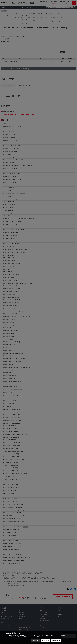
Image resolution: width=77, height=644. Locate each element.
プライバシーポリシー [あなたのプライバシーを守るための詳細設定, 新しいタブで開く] (41, 637)
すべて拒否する (45, 640)
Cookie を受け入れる (56, 640)
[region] (38, 637)
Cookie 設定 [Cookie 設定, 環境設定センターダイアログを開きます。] (36, 640)
